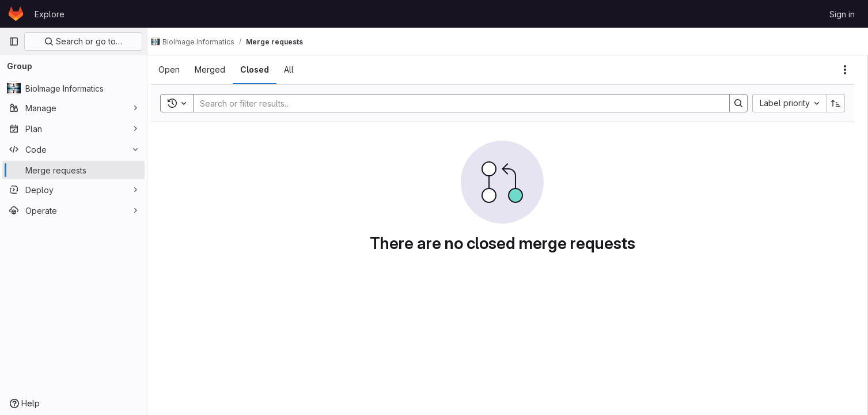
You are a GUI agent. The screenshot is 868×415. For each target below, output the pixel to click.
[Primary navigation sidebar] (14, 41)
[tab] (179, 70)
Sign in (842, 14)
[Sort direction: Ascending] (836, 103)
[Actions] (845, 70)
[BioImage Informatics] (73, 88)
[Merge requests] (73, 170)
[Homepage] (16, 14)
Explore (50, 14)
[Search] (461, 103)
